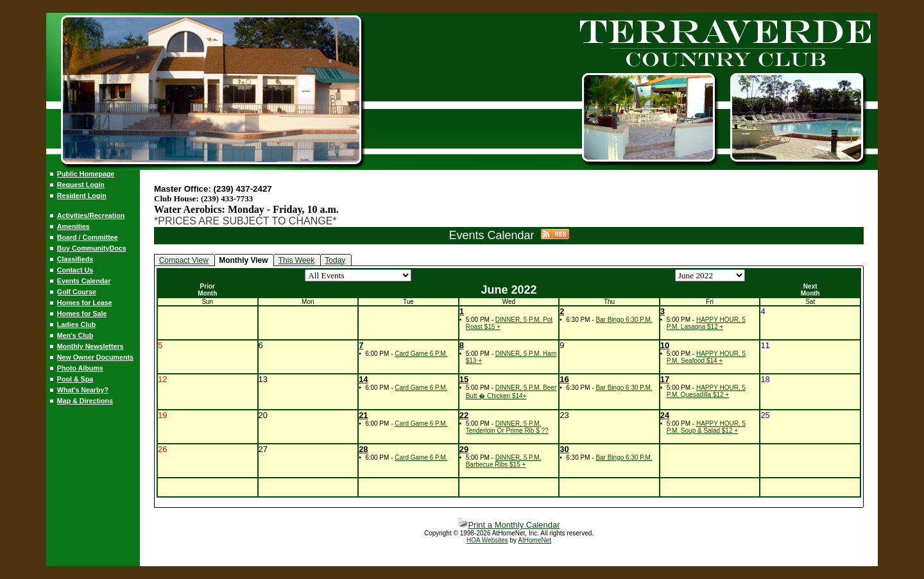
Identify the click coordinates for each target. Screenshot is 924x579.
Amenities (73, 226)
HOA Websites (487, 540)
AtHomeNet (535, 540)
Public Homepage (86, 174)
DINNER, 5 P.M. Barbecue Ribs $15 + (504, 461)
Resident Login (82, 196)
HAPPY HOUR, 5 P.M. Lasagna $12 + (706, 323)
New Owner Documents (95, 357)
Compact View (184, 260)
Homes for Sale (82, 314)
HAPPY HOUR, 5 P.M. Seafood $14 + (706, 357)
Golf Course (77, 292)
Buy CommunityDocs (92, 248)
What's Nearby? (83, 390)
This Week (296, 260)
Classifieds (75, 259)
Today (335, 260)
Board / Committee (88, 237)
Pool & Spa (75, 379)
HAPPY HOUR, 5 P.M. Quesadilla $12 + (706, 391)
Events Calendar (84, 281)
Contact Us (75, 270)
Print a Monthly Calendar (509, 525)
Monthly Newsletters (90, 346)
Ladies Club (76, 324)
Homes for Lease (85, 303)
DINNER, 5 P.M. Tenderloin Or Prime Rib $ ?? (507, 427)
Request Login (81, 185)
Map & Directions (85, 401)
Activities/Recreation (91, 215)
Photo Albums (80, 368)
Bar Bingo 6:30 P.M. (624, 320)
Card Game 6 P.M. (421, 354)
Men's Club (75, 335)
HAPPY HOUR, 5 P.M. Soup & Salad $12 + (706, 427)
